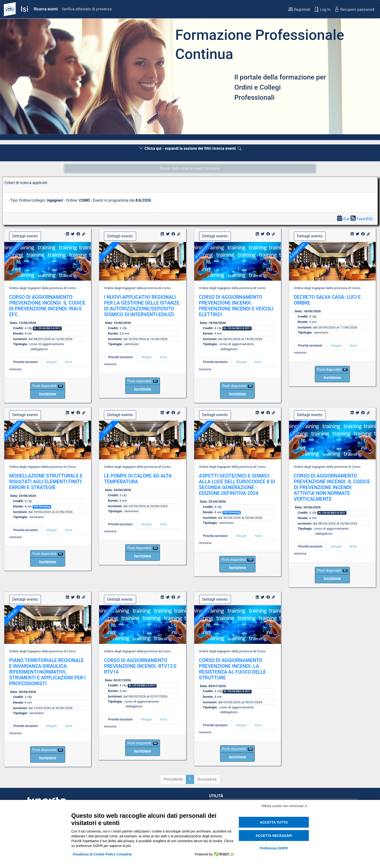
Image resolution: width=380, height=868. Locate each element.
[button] (28, 78)
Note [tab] (69, 362)
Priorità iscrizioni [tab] (25, 362)
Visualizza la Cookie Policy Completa (102, 854)
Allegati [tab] (51, 362)
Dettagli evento (25, 236)
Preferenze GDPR (274, 848)
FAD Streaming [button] (42, 507)
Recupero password (354, 9)
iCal (344, 219)
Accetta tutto (274, 822)
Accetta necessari (274, 836)
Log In (322, 9)
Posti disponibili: (48, 386)
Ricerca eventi (46, 9)
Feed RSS (362, 219)
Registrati (299, 9)
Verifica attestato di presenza (86, 9)
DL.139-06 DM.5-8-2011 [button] (47, 328)
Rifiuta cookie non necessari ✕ (285, 806)
